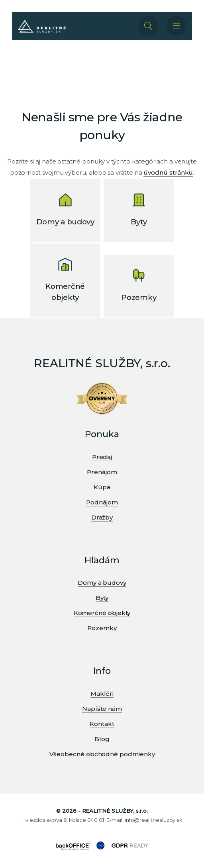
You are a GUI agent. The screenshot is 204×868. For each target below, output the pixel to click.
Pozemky (102, 628)
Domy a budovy (102, 583)
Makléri (102, 694)
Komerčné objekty (102, 613)
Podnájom (102, 502)
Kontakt (102, 724)
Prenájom (102, 472)
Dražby (102, 517)
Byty (102, 598)
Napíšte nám (102, 709)
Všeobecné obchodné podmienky (102, 754)
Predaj (102, 457)
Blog (102, 739)
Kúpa (102, 487)
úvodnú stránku (168, 172)
